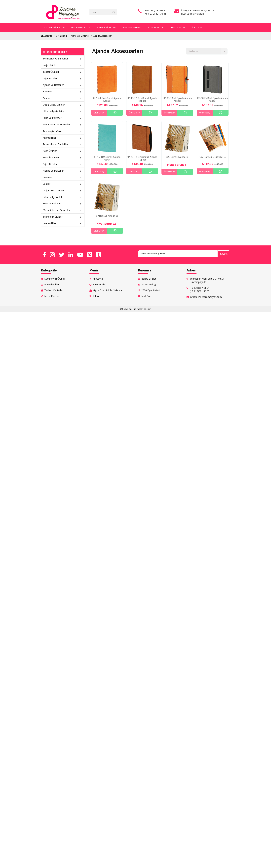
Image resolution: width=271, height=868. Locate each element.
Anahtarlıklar (63, 138)
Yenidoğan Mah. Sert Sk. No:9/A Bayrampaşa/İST (207, 280)
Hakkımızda (81, 27)
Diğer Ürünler (63, 78)
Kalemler (63, 92)
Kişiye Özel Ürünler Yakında (107, 290)
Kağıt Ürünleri (63, 65)
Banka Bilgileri (106, 27)
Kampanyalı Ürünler (55, 278)
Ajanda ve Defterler (80, 36)
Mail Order (178, 27)
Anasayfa (47, 36)
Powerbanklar (52, 284)
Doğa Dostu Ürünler (63, 105)
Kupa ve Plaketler (63, 118)
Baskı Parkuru (132, 27)
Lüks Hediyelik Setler (63, 111)
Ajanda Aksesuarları (103, 36)
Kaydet (224, 254)
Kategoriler (54, 27)
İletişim (196, 27)
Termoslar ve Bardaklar (63, 59)
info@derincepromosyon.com (206, 297)
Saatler (63, 98)
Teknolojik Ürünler (63, 131)
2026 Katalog (156, 27)
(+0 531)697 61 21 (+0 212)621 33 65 (200, 289)
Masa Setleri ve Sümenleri (63, 124)
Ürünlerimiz (62, 36)
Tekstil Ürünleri (63, 72)
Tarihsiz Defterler (54, 290)
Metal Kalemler (52, 296)
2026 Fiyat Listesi (151, 290)
